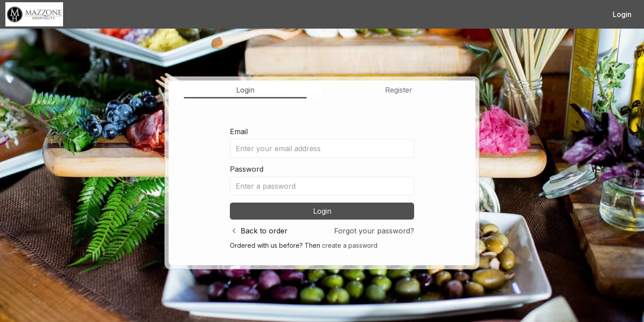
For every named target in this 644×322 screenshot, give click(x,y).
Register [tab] (399, 90)
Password (247, 169)
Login (622, 14)
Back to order (264, 231)
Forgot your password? (374, 231)
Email (239, 131)
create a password (350, 245)
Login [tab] (245, 90)
